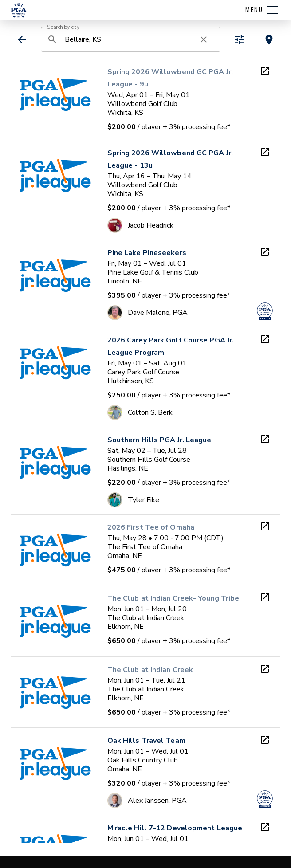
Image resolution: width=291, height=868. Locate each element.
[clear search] (204, 39)
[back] (22, 40)
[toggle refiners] (239, 40)
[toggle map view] (269, 40)
